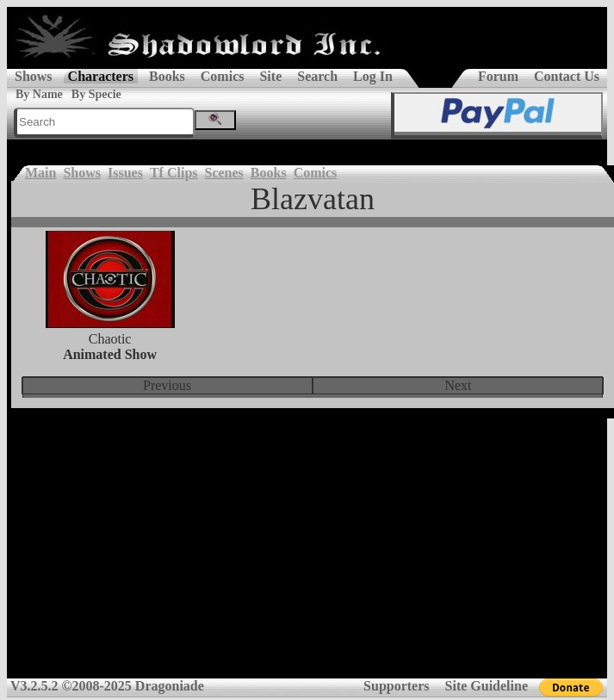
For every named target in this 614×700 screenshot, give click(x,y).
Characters (101, 76)
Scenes (224, 173)
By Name (39, 94)
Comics (223, 76)
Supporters (396, 686)
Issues (125, 173)
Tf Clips (174, 173)
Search (317, 76)
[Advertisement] (307, 554)
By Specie (96, 94)
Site (270, 76)
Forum (498, 76)
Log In (373, 76)
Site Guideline (487, 686)
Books (167, 76)
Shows (34, 76)
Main (40, 173)
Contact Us (567, 76)
